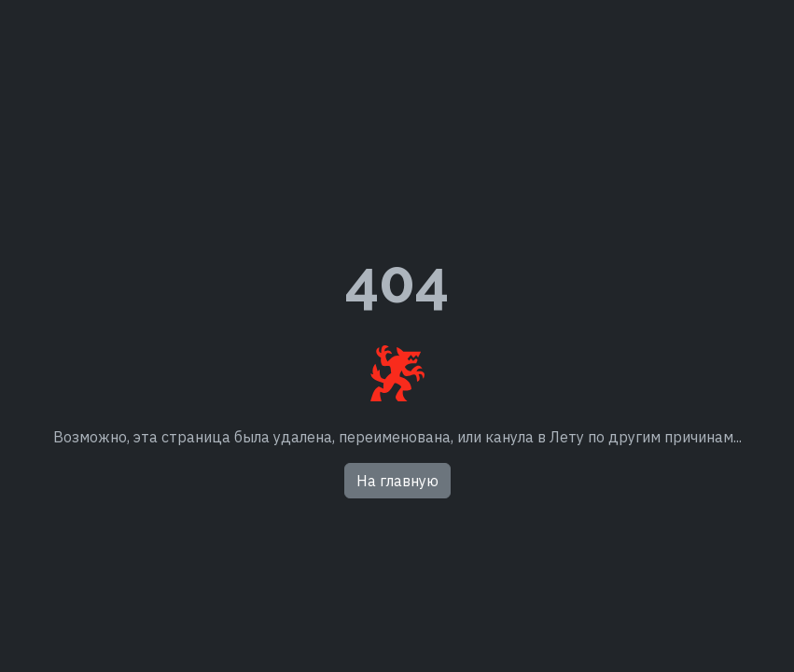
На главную (397, 481)
